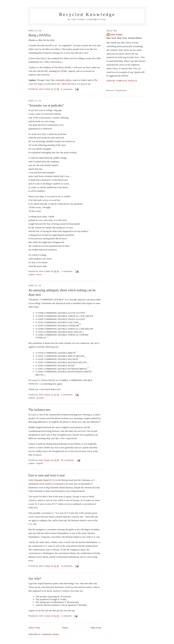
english (40, 463)
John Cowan (116, 35)
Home (65, 627)
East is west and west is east (47, 475)
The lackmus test (39, 410)
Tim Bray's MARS (63, 67)
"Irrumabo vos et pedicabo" (46, 105)
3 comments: (67, 395)
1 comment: (67, 616)
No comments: (68, 460)
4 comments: (67, 566)
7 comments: (67, 271)
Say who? (35, 579)
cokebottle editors (63, 80)
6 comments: (67, 89)
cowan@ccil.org (96, 19)
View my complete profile (122, 81)
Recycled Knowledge (87, 14)
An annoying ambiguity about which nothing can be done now (62, 292)
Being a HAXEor (40, 35)
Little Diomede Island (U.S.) (42, 480)
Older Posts (96, 627)
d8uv (40, 40)
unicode (40, 398)
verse (39, 275)
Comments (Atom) (50, 634)
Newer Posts (34, 627)
